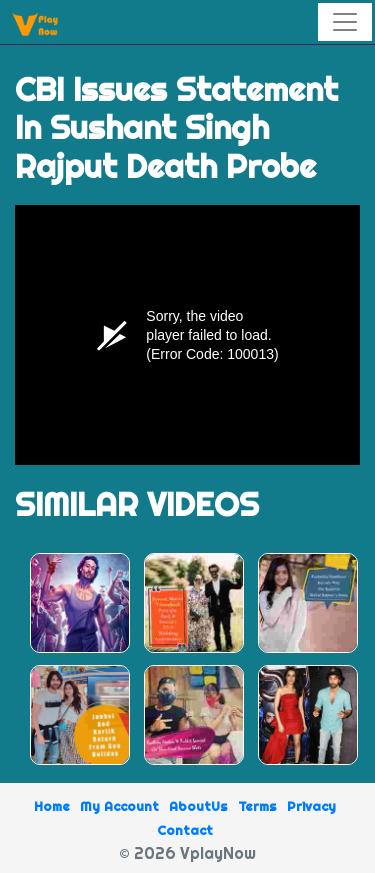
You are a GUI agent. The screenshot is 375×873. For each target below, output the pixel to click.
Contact (185, 830)
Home (52, 806)
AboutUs (198, 806)
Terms (257, 806)
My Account (119, 806)
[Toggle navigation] (345, 22)
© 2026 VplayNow (187, 853)
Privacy (311, 806)
